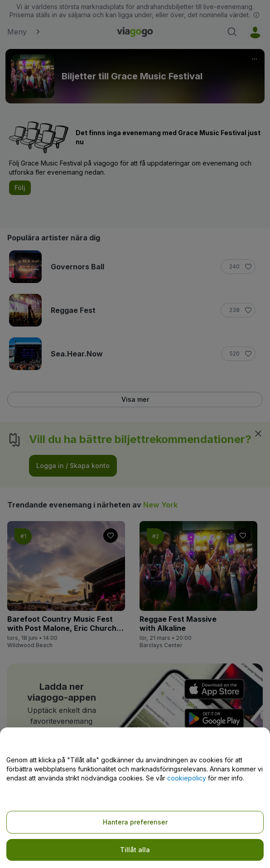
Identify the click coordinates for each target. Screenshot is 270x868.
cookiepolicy (187, 778)
